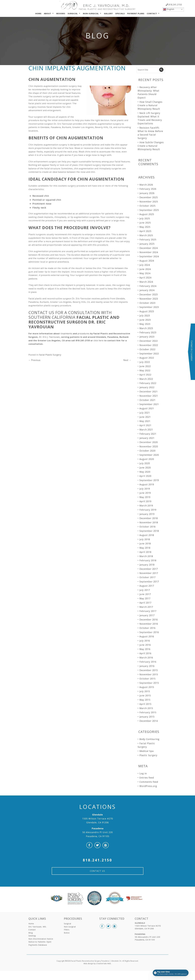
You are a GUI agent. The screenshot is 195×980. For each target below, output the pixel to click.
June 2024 (145, 269)
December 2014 (149, 721)
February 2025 (148, 240)
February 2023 (148, 332)
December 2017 (149, 569)
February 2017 (148, 611)
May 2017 (145, 598)
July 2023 (145, 316)
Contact (152, 13)
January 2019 (147, 514)
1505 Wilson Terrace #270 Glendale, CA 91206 (98, 819)
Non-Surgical (91, 13)
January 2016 (147, 666)
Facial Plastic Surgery (50, 355)
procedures (84, 334)
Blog (31, 933)
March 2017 (146, 607)
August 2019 (147, 484)
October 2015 (147, 679)
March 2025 (146, 235)
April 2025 (145, 231)
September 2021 (149, 404)
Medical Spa (146, 751)
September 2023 (149, 307)
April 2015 (145, 704)
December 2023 (149, 294)
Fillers (67, 930)
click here (98, 340)
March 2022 (146, 379)
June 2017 (145, 594)
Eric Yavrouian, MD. (37, 927)
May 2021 (145, 421)
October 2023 (147, 303)
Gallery (108, 13)
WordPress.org (148, 786)
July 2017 (145, 590)
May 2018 (145, 548)
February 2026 (148, 189)
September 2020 (149, 455)
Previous (34, 360)
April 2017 (145, 603)
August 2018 (147, 535)
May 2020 (145, 472)
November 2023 (149, 299)
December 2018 (149, 518)
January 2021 (147, 438)
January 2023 (147, 337)
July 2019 (145, 489)
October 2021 (147, 400)
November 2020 (149, 446)
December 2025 (149, 197)
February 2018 (148, 560)
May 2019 (145, 497)
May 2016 (145, 649)
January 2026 (147, 193)
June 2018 (145, 544)
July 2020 (145, 463)
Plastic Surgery (148, 755)
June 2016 (145, 645)
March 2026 (146, 185)
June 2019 (145, 493)
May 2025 (145, 227)
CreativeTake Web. (104, 964)
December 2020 (149, 442)
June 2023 (145, 320)
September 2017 (149, 582)
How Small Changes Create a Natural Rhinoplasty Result (150, 105)
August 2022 (147, 358)
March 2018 (146, 556)
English (169, 9)
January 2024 (147, 290)
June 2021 (145, 417)
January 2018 (147, 565)
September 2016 (149, 632)
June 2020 (145, 468)
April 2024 (145, 278)
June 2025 (145, 223)
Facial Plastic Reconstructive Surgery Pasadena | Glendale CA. (96, 961)
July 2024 (145, 265)
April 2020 (145, 476)
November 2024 (149, 252)
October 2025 (147, 206)
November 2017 (149, 573)
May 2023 (145, 324)
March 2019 (146, 506)
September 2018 (149, 531)
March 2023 (146, 328)
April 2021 (145, 425)
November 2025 (149, 202)
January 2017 (147, 615)
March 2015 (146, 708)
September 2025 (149, 210)
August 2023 (147, 311)
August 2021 (147, 408)
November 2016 (149, 624)
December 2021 (149, 392)
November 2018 (149, 522)
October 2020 (147, 451)
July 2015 (145, 691)
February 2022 (148, 383)
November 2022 (149, 345)
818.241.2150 (175, 5)
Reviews (61, 13)
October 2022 (147, 349)
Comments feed (149, 782)
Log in (143, 773)
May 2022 (145, 370)
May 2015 (145, 700)
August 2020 (147, 459)
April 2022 (145, 375)
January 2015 (147, 717)
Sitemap (32, 936)
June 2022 (145, 366)
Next (127, 360)
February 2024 (148, 286)
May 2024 (145, 273)
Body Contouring (149, 739)
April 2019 (145, 501)
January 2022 (147, 387)
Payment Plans (136, 13)
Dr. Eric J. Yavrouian (49, 337)
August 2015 (147, 687)
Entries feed (147, 778)
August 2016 (147, 636)
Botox (67, 933)
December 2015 (149, 670)
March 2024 (146, 282)
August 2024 (147, 261)
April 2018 (145, 552)
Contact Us (97, 871)
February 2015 (148, 712)
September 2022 (149, 354)
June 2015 (145, 696)
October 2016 (147, 628)
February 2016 (148, 662)
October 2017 (147, 577)
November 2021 (149, 396)
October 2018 (147, 527)
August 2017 (147, 586)
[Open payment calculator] (171, 973)
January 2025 (147, 244)
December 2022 (149, 341)
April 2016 (145, 653)
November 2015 (149, 674)
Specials (120, 13)
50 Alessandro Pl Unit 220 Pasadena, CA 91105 (97, 832)
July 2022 (145, 362)
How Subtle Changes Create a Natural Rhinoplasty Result (151, 146)
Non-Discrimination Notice (41, 939)
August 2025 (147, 214)
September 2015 (149, 683)
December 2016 (149, 620)
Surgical (73, 13)
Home (38, 13)
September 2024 (149, 256)
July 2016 (145, 641)
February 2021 (148, 434)
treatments (66, 334)
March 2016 (146, 658)
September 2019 (149, 480)
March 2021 (146, 430)
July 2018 (145, 539)
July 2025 (145, 218)
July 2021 (145, 413)
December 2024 (149, 248)
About (48, 13)
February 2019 (148, 510)
